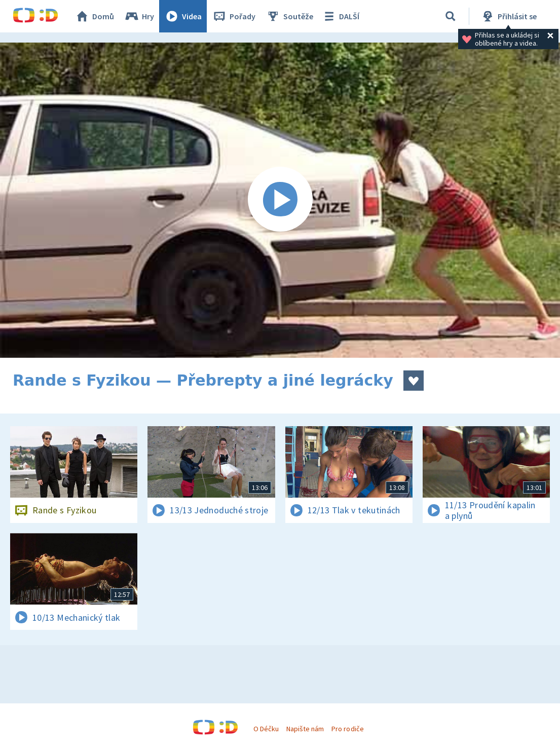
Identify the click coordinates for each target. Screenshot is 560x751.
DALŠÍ (340, 16)
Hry (139, 16)
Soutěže (289, 16)
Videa (183, 16)
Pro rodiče (347, 729)
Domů (94, 16)
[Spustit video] (280, 200)
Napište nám (305, 729)
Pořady (234, 16)
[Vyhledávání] (451, 16)
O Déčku (266, 729)
